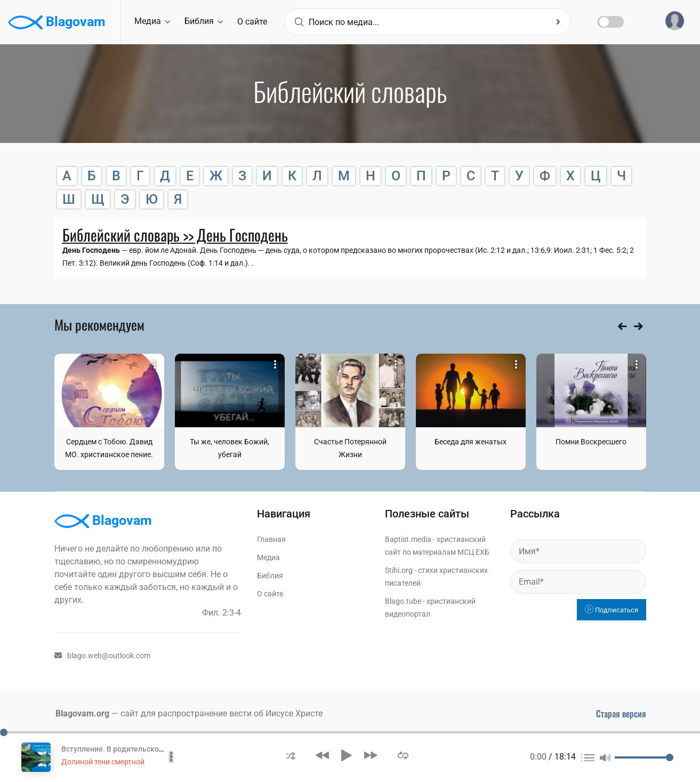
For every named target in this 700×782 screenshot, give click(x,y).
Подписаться (612, 610)
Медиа (152, 21)
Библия (204, 21)
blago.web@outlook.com (102, 656)
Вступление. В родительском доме (123, 749)
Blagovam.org (82, 713)
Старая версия (621, 714)
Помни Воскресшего (591, 442)
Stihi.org (399, 570)
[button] (291, 755)
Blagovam (57, 22)
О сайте (252, 22)
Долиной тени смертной (103, 762)
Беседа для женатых (470, 442)
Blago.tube (403, 601)
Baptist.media (408, 539)
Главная (271, 539)
